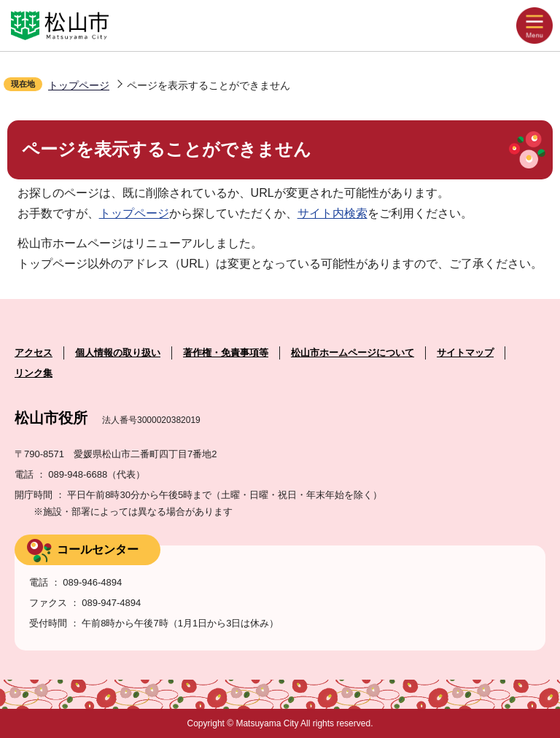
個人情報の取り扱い (118, 353)
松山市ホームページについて (353, 353)
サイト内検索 (332, 213)
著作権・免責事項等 (226, 353)
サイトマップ (465, 353)
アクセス (34, 353)
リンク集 (34, 373)
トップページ (79, 85)
